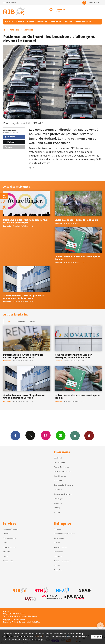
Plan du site (32, 616)
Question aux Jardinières (63, 494)
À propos (57, 529)
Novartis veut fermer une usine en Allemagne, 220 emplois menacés (73, 356)
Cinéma (6, 534)
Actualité (14, 30)
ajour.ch (9, 22)
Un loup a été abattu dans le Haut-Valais (76, 220)
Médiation (58, 556)
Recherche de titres (61, 467)
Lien (8, 147)
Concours (58, 512)
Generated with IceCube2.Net (29, 622)
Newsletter (58, 570)
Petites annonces (9, 547)
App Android (89, 435)
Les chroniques (60, 462)
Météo (5, 543)
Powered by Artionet (10, 622)
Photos (31, 22)
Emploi (5, 556)
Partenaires (58, 552)
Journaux (20, 22)
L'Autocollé (58, 503)
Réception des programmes (64, 534)
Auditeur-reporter (91, 3)
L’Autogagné (59, 498)
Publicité (57, 543)
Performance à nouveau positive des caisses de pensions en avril (23, 356)
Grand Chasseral (60, 476)
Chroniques (55, 22)
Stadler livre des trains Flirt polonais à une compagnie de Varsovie (24, 297)
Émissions (42, 22)
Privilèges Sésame (9, 538)
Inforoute (6, 552)
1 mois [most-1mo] (33, 321)
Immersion (58, 480)
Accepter (97, 637)
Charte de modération (62, 561)
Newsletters (61, 435)
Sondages (58, 508)
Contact (57, 565)
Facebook (15, 435)
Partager (10, 137)
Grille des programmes (63, 471)
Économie (28, 30)
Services (68, 22)
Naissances (58, 489)
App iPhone (75, 435)
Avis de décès (8, 561)
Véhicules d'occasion (10, 529)
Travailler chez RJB (61, 547)
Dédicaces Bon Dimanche (64, 485)
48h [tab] (9, 321)
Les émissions (59, 458)
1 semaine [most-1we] (21, 321)
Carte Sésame (59, 538)
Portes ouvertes (83, 22)
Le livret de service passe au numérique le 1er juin (77, 258)
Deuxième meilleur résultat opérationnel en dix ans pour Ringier (25, 221)
